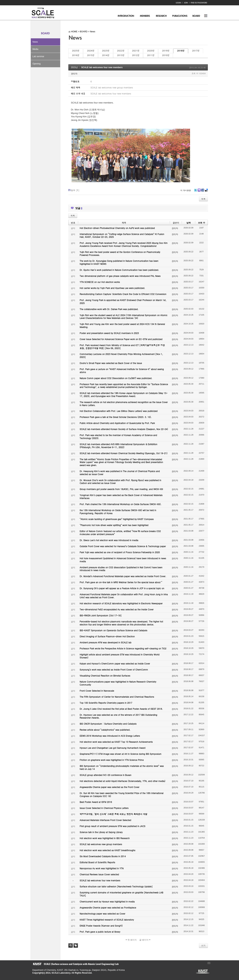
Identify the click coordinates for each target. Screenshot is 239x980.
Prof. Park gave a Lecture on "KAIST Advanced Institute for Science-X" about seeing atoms (122, 371)
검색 (71, 945)
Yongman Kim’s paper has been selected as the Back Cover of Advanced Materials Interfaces (121, 497)
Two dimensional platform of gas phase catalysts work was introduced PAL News (120, 276)
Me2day (199, 191)
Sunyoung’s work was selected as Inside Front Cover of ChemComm (114, 670)
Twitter (196, 191)
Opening (37, 64)
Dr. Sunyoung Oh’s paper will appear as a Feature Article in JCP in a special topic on (122, 588)
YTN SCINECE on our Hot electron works (100, 282)
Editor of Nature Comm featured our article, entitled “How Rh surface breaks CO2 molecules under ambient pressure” (120, 533)
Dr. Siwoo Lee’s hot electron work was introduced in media (109, 540)
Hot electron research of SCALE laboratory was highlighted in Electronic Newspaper (121, 603)
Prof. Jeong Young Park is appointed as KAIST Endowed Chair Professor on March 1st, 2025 (123, 302)
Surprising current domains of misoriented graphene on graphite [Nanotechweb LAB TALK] (122, 894)
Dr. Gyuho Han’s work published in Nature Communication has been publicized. (119, 270)
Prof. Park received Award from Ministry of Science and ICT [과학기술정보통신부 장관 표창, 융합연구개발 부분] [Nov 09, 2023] (122, 347)
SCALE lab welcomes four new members (102, 67)
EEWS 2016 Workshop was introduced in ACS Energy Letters (110, 736)
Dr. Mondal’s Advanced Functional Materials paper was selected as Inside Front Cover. (123, 576)
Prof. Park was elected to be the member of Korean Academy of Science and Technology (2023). (118, 437)
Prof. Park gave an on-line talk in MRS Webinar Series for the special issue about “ (121, 582)
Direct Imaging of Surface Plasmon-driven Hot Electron (107, 636)
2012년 (136, 55)
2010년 (166, 55)
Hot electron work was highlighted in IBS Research (105, 838)
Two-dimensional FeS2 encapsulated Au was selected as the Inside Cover (117, 609)
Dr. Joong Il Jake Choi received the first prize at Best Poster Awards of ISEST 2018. (121, 709)
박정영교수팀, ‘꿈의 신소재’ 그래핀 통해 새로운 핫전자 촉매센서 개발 (114, 814)
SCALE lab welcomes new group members (101, 844)
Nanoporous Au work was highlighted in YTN (102, 868)
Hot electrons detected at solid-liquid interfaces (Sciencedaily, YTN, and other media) (123, 781)
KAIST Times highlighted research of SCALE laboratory (107, 920)
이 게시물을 (186, 190)
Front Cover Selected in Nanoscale (97, 691)
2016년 (76, 55)
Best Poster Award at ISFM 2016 (96, 802)
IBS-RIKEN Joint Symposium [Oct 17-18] (101, 615)
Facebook (203, 191)
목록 (203, 199)
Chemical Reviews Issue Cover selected (99, 874)
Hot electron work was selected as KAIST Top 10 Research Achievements (116, 742)
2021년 (136, 51)
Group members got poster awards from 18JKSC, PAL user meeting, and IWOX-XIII (121, 489)
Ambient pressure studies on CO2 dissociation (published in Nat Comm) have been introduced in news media (121, 569)
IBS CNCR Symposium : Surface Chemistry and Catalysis (108, 724)
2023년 (106, 51)
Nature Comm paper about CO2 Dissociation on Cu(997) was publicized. (116, 378)
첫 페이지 (131, 940)
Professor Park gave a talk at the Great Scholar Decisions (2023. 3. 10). (116, 417)
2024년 (91, 51)
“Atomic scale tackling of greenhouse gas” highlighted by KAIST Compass (117, 519)
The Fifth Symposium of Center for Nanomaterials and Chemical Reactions (117, 697)
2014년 (106, 55)
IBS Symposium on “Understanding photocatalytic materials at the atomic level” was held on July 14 (122, 767)
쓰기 (203, 945)
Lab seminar (38, 56)
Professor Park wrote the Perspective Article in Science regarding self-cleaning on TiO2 (123, 648)
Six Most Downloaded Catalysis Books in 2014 (103, 856)
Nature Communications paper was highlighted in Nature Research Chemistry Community (118, 683)
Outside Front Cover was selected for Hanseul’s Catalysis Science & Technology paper (123, 546)
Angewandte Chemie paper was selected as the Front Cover (110, 787)
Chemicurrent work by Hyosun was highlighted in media (107, 901)
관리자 (74, 74)
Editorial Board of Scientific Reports (97, 862)
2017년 (196, 51)
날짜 (188, 223)
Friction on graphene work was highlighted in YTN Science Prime (112, 760)
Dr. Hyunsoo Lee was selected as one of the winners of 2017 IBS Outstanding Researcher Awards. (119, 716)
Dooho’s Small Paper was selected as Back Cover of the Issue (111, 363)
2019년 (166, 51)
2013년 (121, 55)
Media (36, 49)
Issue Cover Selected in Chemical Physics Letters (104, 808)
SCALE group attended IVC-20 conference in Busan (106, 775)
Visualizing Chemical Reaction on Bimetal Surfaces (105, 676)
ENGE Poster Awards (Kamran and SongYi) (101, 926)
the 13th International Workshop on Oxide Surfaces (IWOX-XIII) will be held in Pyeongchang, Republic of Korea (118, 512)
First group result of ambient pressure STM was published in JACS (113, 826)
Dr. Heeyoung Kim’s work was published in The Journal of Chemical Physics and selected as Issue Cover (120, 473)
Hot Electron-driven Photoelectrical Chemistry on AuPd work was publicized (117, 228)
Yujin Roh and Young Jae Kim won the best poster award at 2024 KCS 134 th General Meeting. (122, 325)
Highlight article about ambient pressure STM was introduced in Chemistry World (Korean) (120, 656)
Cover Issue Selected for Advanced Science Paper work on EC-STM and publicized (121, 339)
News (35, 42)
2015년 (91, 55)
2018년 (181, 51)
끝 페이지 (145, 940)
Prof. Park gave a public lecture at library (100, 932)
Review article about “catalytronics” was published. (105, 730)
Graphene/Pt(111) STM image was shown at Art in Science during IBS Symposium (121, 754)
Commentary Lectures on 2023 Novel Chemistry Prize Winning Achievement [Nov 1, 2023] (121, 355)
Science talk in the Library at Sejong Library (101, 832)
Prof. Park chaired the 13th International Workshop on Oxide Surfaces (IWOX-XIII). (121, 504)
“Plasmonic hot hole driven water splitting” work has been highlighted (114, 525)
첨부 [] (75, 190)
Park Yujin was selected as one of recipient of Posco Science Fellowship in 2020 (120, 552)
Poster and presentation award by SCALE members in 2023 (109, 333)
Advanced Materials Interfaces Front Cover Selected (105, 820)
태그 (76, 945)
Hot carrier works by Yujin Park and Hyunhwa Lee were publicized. (112, 288)
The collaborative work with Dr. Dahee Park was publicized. (109, 309)
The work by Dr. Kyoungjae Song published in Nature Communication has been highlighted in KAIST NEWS (119, 262)
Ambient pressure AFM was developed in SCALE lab (106, 642)
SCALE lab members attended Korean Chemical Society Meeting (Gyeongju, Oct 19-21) (124, 453)
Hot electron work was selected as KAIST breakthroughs (108, 850)
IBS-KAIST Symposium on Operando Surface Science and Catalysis (114, 630)
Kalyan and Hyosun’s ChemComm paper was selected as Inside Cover (115, 663)
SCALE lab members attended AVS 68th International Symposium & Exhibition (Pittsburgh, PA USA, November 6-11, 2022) (119, 446)
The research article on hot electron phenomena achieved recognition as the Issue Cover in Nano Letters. (124, 404)
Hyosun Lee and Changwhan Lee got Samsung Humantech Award (113, 748)
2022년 (121, 51)
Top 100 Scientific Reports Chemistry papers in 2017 (106, 703)
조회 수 (201, 223)
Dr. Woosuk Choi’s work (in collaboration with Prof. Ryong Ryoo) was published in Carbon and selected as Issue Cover (120, 482)
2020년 (151, 51)
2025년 (76, 51)
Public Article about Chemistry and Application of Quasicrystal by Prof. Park (117, 423)
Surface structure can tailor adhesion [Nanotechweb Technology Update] (116, 886)
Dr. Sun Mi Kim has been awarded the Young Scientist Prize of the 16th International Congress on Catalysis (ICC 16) (122, 795)
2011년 (151, 55)
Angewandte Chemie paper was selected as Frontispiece (108, 908)
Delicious (206, 191)
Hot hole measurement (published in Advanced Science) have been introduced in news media (123, 560)
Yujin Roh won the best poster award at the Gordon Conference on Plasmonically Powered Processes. (120, 253)
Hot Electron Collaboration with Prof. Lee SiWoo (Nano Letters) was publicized (119, 411)
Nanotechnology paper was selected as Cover (103, 914)
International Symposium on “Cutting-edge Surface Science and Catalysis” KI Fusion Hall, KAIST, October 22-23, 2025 (122, 236)
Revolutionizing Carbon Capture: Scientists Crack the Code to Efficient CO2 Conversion (123, 294)
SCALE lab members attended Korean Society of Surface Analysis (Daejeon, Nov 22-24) (124, 429)
